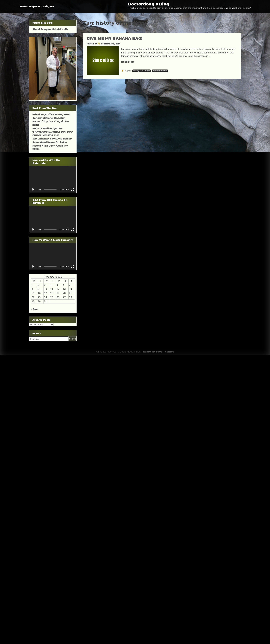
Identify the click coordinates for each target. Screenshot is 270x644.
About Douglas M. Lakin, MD (37, 7)
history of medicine (142, 71)
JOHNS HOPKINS (160, 71)
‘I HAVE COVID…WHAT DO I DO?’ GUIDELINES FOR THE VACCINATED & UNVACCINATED (53, 135)
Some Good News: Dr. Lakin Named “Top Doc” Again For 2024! (50, 146)
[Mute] (67, 189)
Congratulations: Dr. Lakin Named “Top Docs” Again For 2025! (51, 121)
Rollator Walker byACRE (48, 128)
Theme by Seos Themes (158, 352)
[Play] (33, 189)
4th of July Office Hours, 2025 (51, 114)
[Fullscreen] (72, 189)
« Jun (34, 309)
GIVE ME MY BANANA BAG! (115, 38)
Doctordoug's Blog (149, 4)
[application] (53, 179)
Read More (128, 62)
